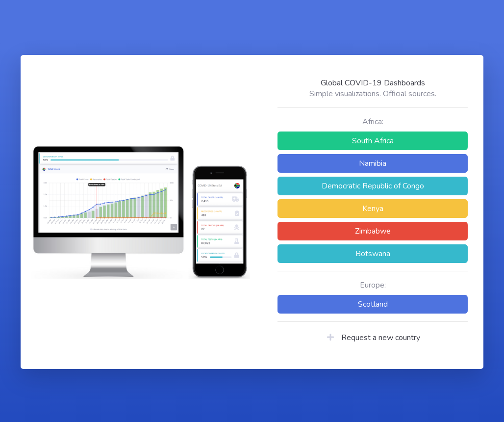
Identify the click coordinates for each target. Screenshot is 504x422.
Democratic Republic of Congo (373, 186)
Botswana (373, 254)
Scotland (373, 304)
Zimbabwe (373, 231)
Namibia (373, 163)
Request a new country (373, 338)
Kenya (373, 209)
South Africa (373, 141)
